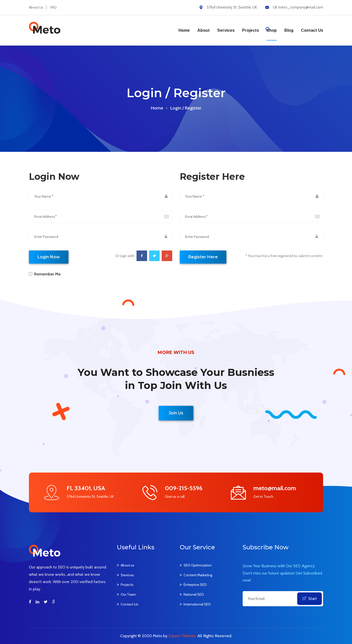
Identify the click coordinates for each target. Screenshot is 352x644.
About (204, 30)
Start (310, 599)
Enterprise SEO (195, 585)
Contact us (312, 30)
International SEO (197, 604)
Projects (251, 30)
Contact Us (129, 604)
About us (127, 565)
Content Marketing (198, 575)
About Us (36, 7)
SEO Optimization (198, 565)
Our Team (128, 594)
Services (226, 30)
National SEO (194, 594)
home (157, 108)
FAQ (53, 7)
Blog (289, 30)
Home (184, 30)
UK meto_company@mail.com (298, 7)
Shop (272, 30)
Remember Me (46, 274)
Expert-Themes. (182, 636)
